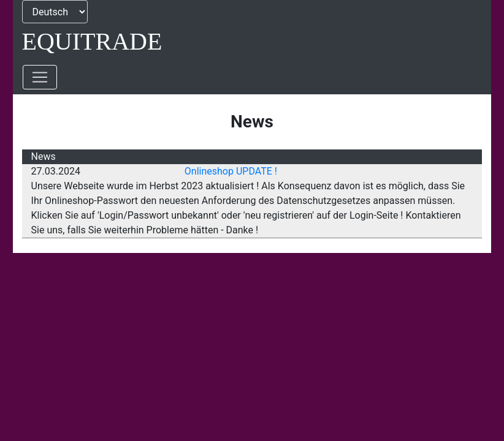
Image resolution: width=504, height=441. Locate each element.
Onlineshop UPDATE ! (231, 171)
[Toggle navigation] (40, 77)
